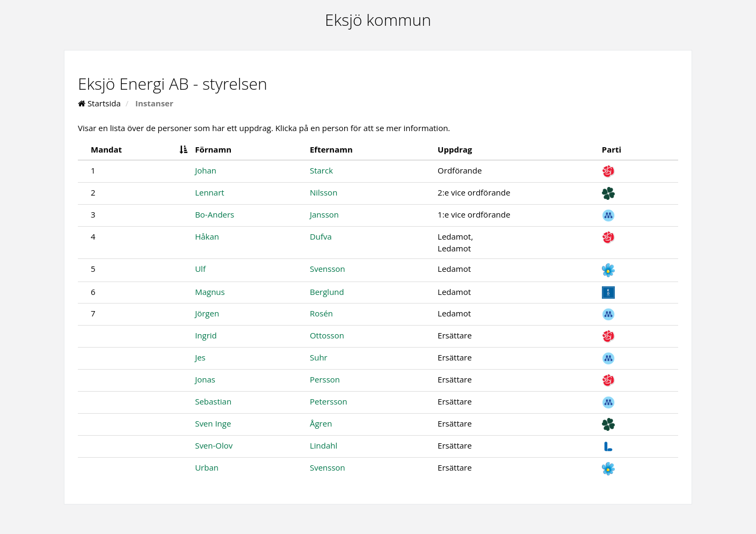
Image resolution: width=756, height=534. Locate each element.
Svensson (328, 269)
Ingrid (206, 335)
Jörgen (207, 313)
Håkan (207, 236)
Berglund (327, 292)
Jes (200, 357)
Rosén (321, 313)
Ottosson (327, 335)
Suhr (319, 357)
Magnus (210, 292)
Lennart (209, 192)
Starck (321, 170)
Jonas (205, 379)
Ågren (321, 423)
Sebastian (213, 401)
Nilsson (324, 192)
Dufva (321, 236)
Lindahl (324, 445)
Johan (206, 170)
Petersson (329, 401)
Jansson (324, 214)
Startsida (99, 103)
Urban (207, 467)
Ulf (200, 269)
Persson (325, 379)
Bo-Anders (215, 214)
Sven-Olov (214, 445)
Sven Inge (213, 423)
